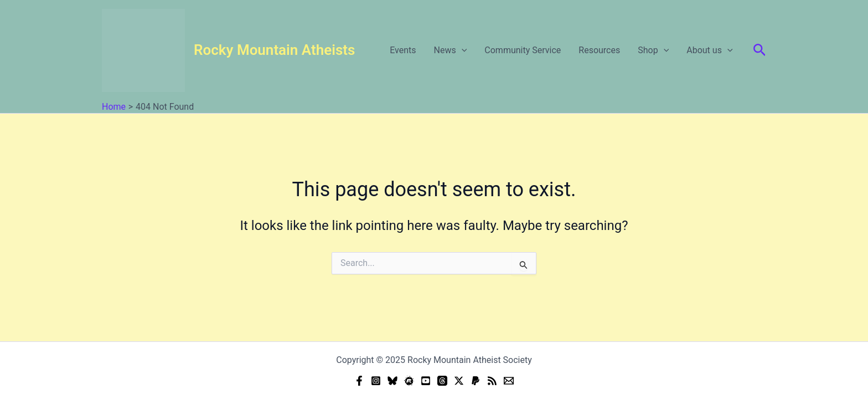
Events (403, 50)
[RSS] (492, 381)
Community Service (523, 50)
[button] (760, 50)
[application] (462, 50)
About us (709, 50)
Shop (653, 50)
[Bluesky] (392, 381)
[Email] (509, 381)
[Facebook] (359, 381)
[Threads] (442, 381)
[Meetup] (409, 381)
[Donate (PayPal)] (476, 381)
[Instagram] (376, 381)
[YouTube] (426, 381)
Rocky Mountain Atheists (274, 50)
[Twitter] (459, 381)
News (451, 50)
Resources (599, 50)
